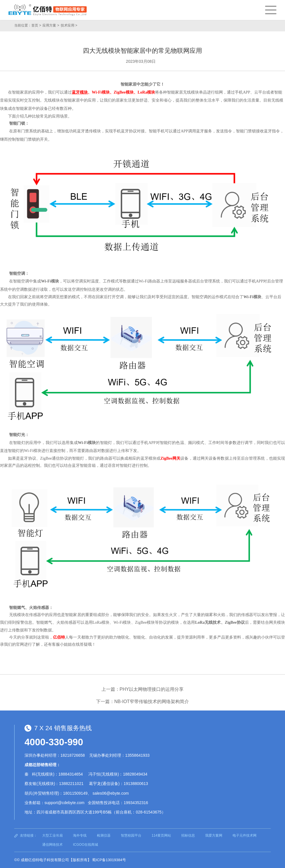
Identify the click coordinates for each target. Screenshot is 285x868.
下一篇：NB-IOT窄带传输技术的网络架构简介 (142, 702)
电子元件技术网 (245, 835)
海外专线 (80, 835)
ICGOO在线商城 (85, 845)
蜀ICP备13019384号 (109, 860)
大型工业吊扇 (52, 835)
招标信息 (188, 835)
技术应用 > (69, 25)
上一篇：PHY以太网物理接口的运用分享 (143, 689)
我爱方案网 (214, 835)
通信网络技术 (52, 845)
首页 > (36, 25)
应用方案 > (51, 25)
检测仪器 (104, 835)
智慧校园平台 (131, 835)
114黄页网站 (161, 835)
